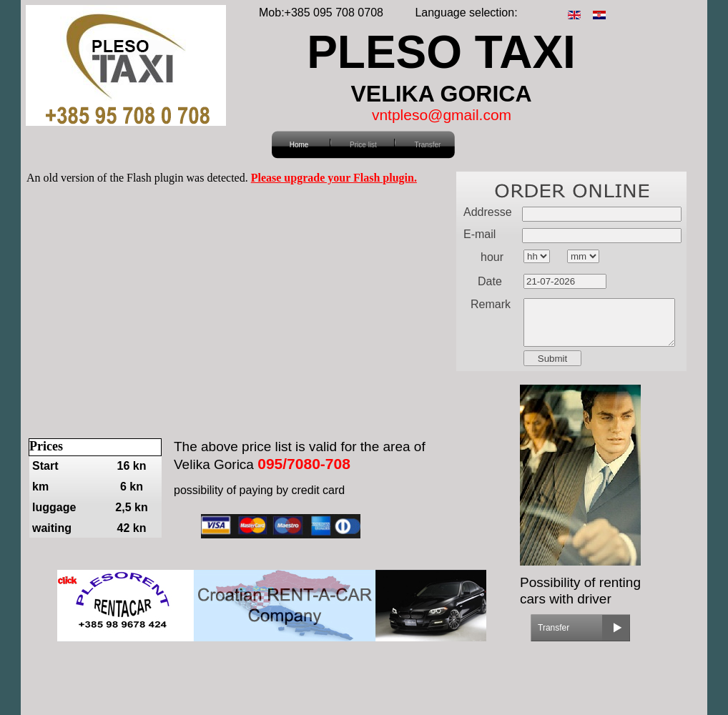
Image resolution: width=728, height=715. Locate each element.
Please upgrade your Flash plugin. (334, 178)
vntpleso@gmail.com (442, 115)
